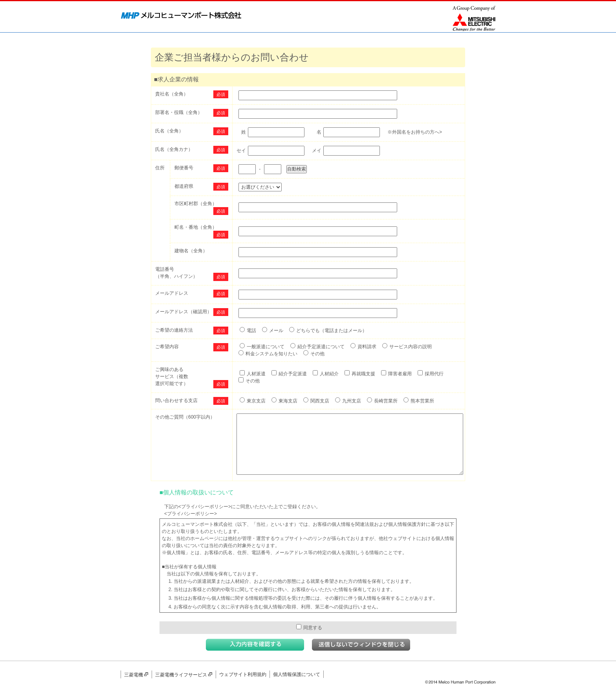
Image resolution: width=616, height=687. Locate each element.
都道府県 (184, 186)
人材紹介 (329, 374)
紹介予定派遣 (293, 374)
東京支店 (256, 401)
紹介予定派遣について (321, 347)
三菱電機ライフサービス (184, 675)
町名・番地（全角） (196, 227)
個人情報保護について (297, 674)
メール (276, 331)
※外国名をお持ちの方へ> (415, 132)
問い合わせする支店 (176, 400)
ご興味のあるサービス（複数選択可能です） (172, 377)
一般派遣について (266, 347)
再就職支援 (363, 374)
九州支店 (352, 401)
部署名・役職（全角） (179, 112)
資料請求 (367, 347)
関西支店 (320, 401)
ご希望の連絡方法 (174, 330)
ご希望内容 (167, 347)
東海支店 (288, 401)
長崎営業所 (386, 401)
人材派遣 (256, 374)
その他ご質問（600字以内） (185, 417)
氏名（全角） (169, 131)
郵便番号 (184, 168)
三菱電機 (136, 675)
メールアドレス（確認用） (183, 312)
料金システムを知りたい (271, 354)
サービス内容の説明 (411, 347)
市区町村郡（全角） (196, 204)
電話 (251, 331)
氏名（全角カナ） (174, 149)
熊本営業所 (422, 401)
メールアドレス (172, 293)
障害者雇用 (400, 374)
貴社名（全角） (172, 94)
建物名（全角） (191, 251)
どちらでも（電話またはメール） (332, 331)
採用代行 (434, 374)
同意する (309, 628)
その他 (317, 354)
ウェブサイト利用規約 (243, 674)
